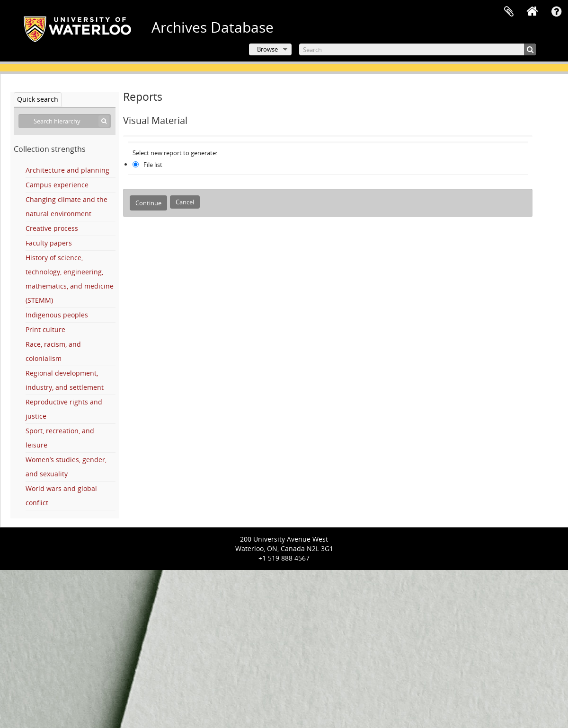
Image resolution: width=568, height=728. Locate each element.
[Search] (417, 49)
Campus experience (57, 185)
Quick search (38, 99)
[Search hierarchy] (65, 121)
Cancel (185, 202)
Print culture (45, 329)
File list (153, 165)
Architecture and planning (67, 170)
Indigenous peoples (57, 315)
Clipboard (509, 12)
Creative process (52, 228)
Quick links (556, 12)
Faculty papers (49, 243)
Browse (267, 49)
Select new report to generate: (175, 153)
